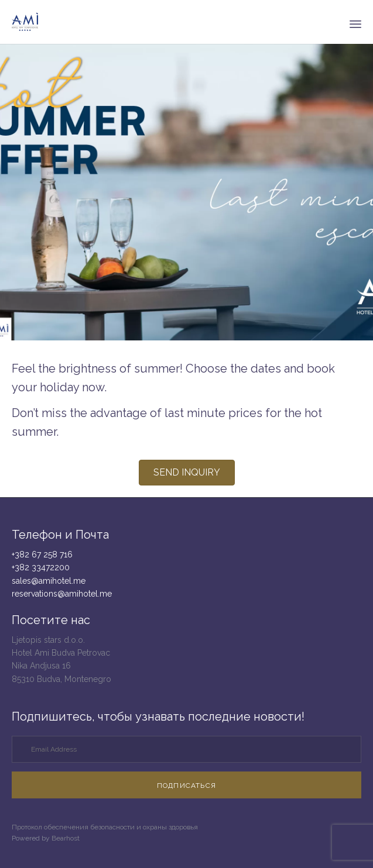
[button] (187, 473)
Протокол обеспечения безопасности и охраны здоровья (105, 827)
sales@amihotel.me (49, 581)
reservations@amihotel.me (62, 594)
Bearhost (66, 838)
